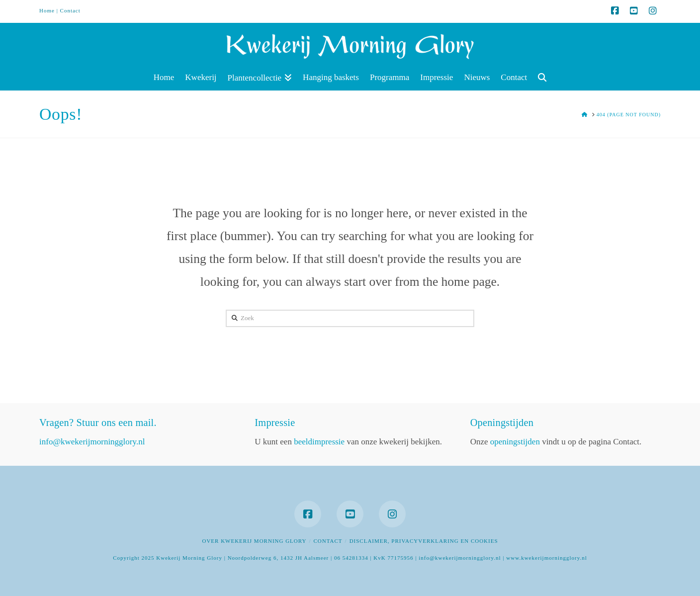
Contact (70, 10)
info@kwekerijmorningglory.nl (92, 442)
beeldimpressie (319, 442)
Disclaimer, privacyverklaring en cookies (424, 541)
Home (47, 10)
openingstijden (515, 442)
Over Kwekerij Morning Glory (254, 541)
